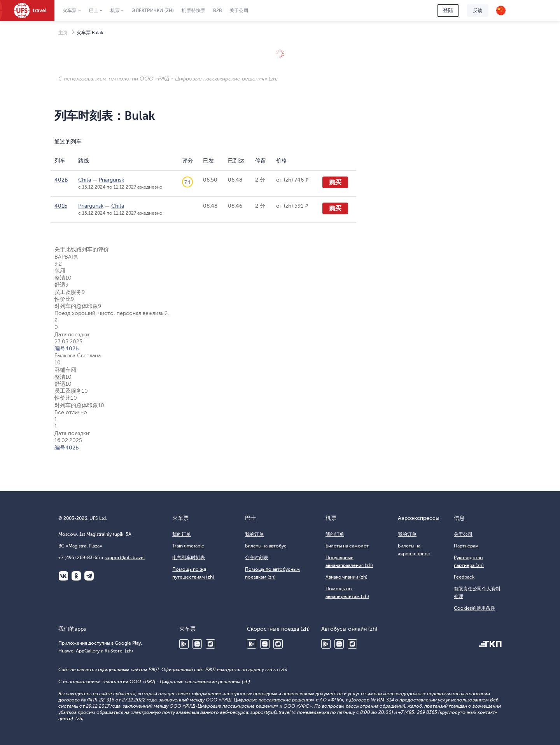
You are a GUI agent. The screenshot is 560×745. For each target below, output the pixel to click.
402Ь (61, 180)
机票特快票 (193, 10)
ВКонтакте (63, 576)
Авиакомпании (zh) (346, 577)
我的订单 (182, 534)
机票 (115, 10)
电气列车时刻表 (189, 558)
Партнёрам (466, 546)
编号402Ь (66, 349)
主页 (63, 33)
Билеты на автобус (266, 546)
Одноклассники (76, 576)
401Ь (61, 206)
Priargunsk (111, 180)
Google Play (184, 644)
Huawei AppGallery (197, 644)
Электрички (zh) (153, 10)
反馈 (478, 10)
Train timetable (188, 546)
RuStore (210, 644)
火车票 (70, 10)
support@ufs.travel (125, 558)
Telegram (89, 576)
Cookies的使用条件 (474, 608)
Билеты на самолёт (347, 546)
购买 (335, 182)
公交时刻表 (257, 558)
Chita (85, 180)
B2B (217, 10)
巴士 (94, 10)
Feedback (464, 577)
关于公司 (239, 10)
